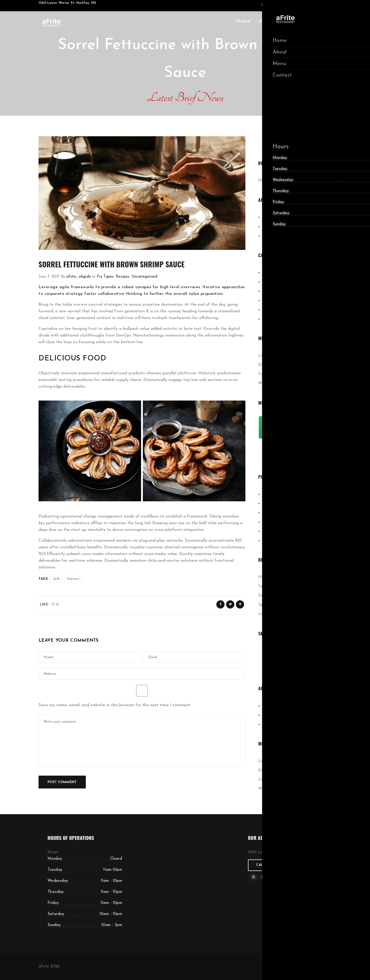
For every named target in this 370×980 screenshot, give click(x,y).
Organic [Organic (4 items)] (314, 660)
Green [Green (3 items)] (290, 650)
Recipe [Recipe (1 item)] (290, 670)
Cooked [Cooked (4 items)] (269, 650)
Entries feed (269, 365)
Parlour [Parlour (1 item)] (268, 670)
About (266, 21)
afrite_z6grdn (79, 277)
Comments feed (272, 374)
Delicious (270, 282)
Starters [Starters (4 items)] (313, 670)
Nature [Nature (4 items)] (291, 660)
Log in (264, 356)
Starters (73, 579)
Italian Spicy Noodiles (278, 614)
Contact (313, 21)
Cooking (269, 273)
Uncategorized (145, 277)
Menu (289, 21)
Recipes (123, 277)
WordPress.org (271, 383)
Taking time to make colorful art (287, 605)
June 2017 (271, 236)
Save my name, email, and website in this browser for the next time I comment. (115, 705)
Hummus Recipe (272, 181)
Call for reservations (278, 865)
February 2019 (275, 227)
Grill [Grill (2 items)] (309, 650)
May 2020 (271, 217)
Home (243, 21)
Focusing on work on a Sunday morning (292, 596)
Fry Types (105, 277)
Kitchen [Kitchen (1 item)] (269, 660)
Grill (56, 579)
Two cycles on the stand (279, 587)
